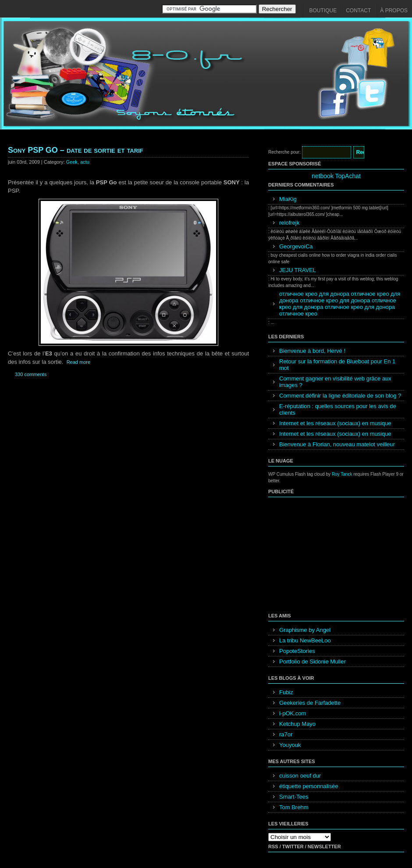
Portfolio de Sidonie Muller (313, 662)
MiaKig (288, 199)
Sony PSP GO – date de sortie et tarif (76, 150)
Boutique (323, 11)
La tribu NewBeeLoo (305, 640)
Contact (358, 11)
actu (85, 162)
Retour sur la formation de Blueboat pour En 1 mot (337, 365)
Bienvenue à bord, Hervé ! (312, 351)
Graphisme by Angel (305, 630)
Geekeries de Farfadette (310, 703)
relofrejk (289, 223)
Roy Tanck (342, 474)
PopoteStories (297, 651)
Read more (78, 362)
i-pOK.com (293, 713)
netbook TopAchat (336, 176)
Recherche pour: (284, 152)
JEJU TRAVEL (298, 270)
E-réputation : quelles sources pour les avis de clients (338, 409)
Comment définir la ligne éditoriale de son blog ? (340, 396)
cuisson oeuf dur (300, 776)
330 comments (31, 374)
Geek (72, 162)
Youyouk (290, 745)
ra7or (286, 734)
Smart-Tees (294, 797)
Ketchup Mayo (297, 724)
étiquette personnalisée (309, 786)
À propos (394, 11)
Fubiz (286, 692)
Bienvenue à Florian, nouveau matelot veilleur (337, 444)
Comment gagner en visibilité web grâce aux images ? (335, 382)
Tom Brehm (294, 807)
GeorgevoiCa (296, 246)
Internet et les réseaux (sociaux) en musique (335, 423)
